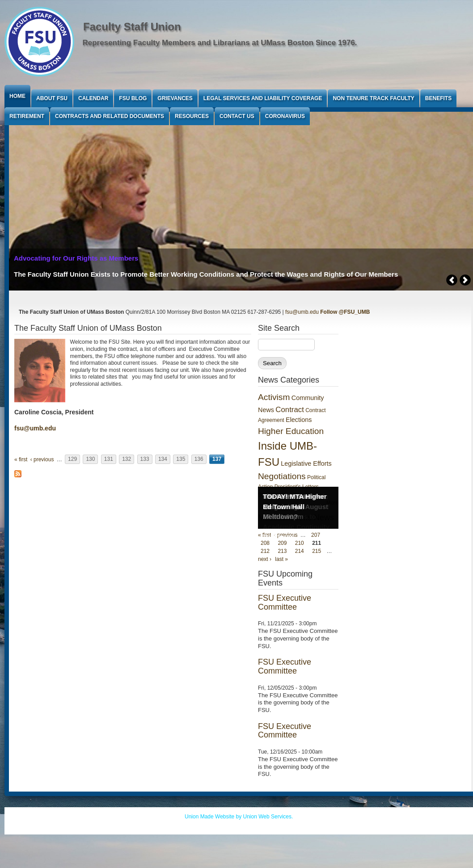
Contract (289, 410)
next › (265, 559)
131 (109, 459)
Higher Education (291, 431)
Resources (192, 116)
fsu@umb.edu (302, 312)
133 (145, 459)
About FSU (52, 98)
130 (90, 459)
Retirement (27, 116)
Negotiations (282, 476)
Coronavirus (285, 116)
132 (127, 459)
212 (265, 551)
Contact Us (237, 116)
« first (21, 459)
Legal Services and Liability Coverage (263, 98)
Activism (274, 397)
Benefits (438, 98)
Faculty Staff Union (132, 27)
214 (300, 551)
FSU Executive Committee (285, 603)
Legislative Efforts (306, 463)
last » (281, 559)
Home (17, 96)
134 (163, 459)
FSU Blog (133, 98)
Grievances (175, 98)
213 (282, 551)
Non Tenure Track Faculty (373, 98)
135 (181, 459)
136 (199, 459)
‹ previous (42, 459)
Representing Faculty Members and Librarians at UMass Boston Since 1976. (220, 43)
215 (317, 551)
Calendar (93, 98)
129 (72, 459)
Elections (299, 420)
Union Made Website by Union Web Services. (239, 817)
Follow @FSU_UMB (345, 312)
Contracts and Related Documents (110, 116)
